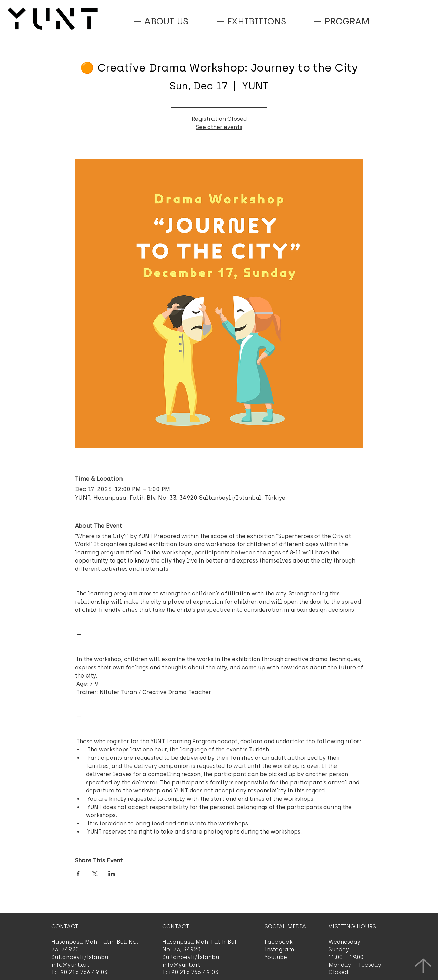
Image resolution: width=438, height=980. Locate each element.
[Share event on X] (95, 874)
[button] (342, 21)
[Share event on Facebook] (78, 874)
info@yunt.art (70, 965)
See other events (219, 127)
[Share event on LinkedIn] (112, 874)
